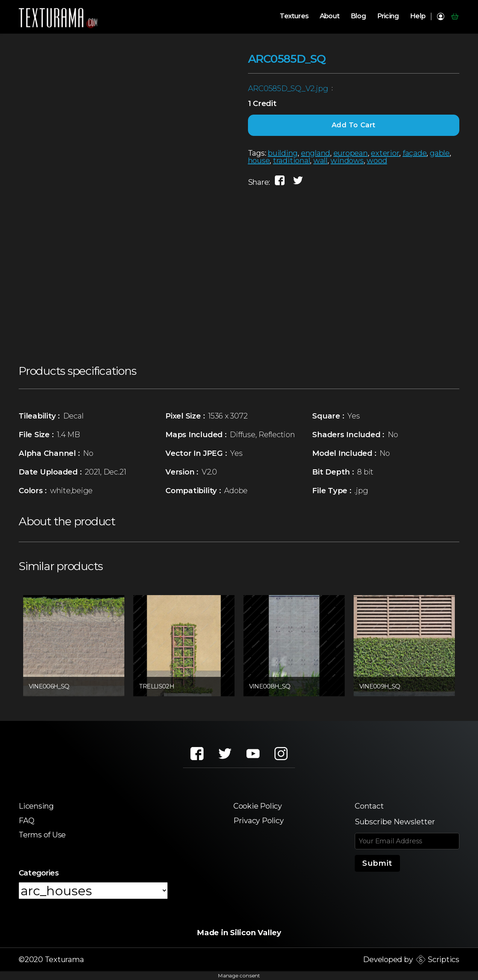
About (330, 16)
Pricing (388, 16)
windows (347, 161)
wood (377, 161)
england (316, 153)
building (283, 153)
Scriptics (443, 959)
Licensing (36, 806)
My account (440, 16)
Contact (369, 806)
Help (418, 16)
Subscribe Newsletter (395, 822)
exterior (385, 153)
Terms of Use (42, 835)
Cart (455, 16)
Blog (358, 16)
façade (415, 153)
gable (440, 153)
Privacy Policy (259, 821)
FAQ (26, 821)
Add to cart (354, 125)
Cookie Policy (258, 806)
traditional (291, 161)
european (351, 153)
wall (320, 161)
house (259, 161)
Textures (294, 16)
